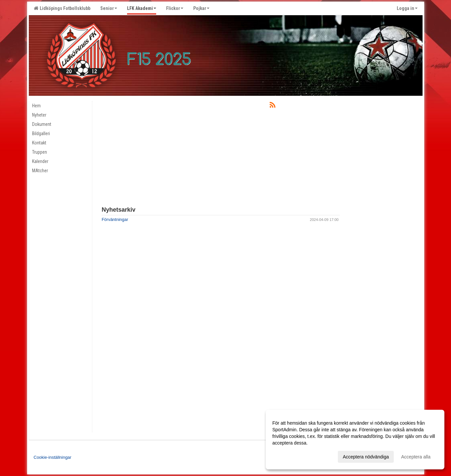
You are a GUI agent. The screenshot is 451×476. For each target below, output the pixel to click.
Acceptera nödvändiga (366, 457)
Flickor (175, 8)
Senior (109, 8)
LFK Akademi (142, 8)
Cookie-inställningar (53, 457)
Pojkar (201, 8)
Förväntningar (115, 219)
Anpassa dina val (290, 456)
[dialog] (355, 440)
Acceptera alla (416, 457)
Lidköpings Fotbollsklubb (62, 8)
